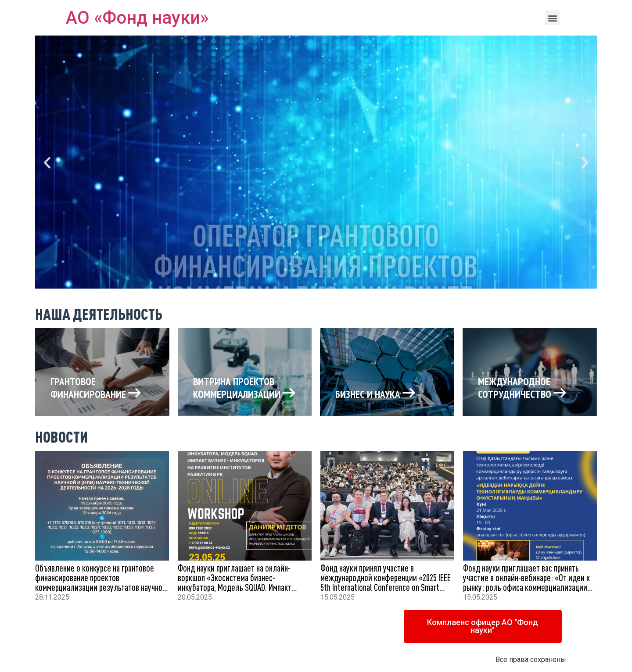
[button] (552, 18)
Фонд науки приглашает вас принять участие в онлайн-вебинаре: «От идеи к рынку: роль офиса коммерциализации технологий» (526, 582)
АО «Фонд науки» (137, 18)
